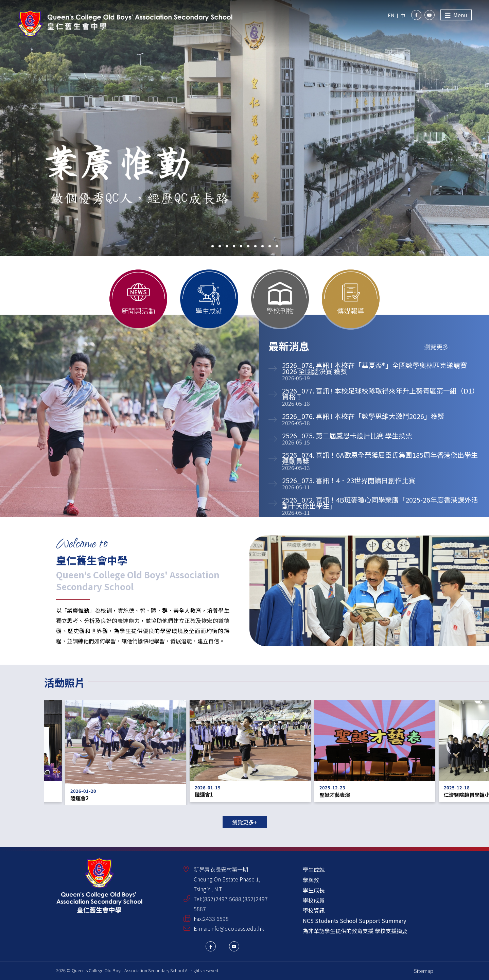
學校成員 (314, 900)
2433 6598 (216, 918)
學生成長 (314, 890)
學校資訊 (314, 910)
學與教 (311, 880)
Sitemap (424, 971)
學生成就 (314, 870)
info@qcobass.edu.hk (237, 928)
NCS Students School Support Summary (354, 921)
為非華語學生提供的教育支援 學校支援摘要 (355, 931)
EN (391, 15)
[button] (213, 246)
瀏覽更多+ (245, 822)
